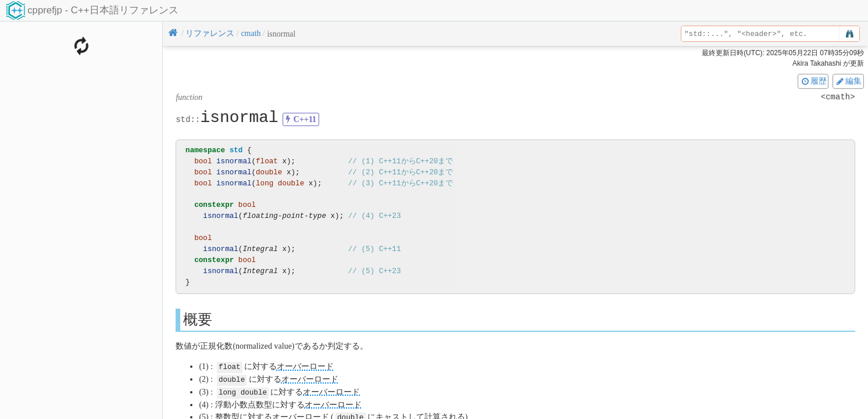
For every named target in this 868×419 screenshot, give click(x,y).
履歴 (813, 81)
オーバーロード (305, 366)
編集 (848, 81)
